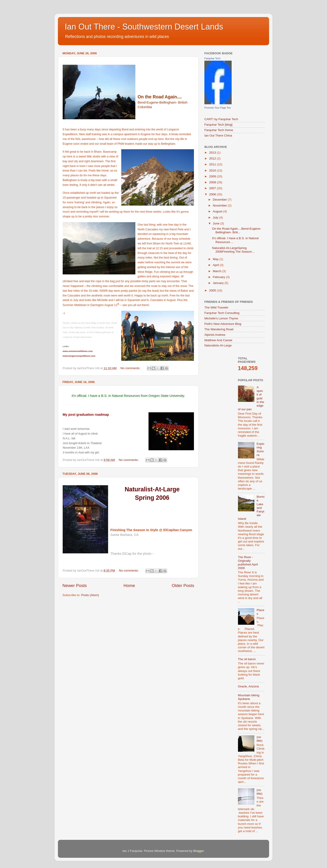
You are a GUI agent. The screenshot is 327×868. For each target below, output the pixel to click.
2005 (213, 290)
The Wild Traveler (216, 307)
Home (129, 586)
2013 (213, 153)
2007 (213, 188)
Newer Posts (75, 586)
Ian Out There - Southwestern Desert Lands (144, 27)
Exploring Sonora (260, 449)
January (219, 283)
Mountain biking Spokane (249, 697)
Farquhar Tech (212, 58)
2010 (213, 170)
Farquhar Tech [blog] (218, 125)
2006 (213, 194)
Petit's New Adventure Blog (223, 324)
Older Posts (183, 586)
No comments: (131, 368)
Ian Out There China (218, 136)
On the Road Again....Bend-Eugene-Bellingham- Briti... (237, 230)
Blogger (198, 851)
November (220, 205)
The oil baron (247, 659)
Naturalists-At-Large (218, 345)
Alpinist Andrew (215, 335)
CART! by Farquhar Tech (221, 119)
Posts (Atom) (90, 595)
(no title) (260, 739)
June (217, 223)
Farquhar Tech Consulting (222, 313)
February (219, 277)
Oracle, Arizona (248, 686)
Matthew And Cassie (218, 340)
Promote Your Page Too (218, 108)
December (220, 200)
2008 (213, 182)
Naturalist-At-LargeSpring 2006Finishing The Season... (233, 250)
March (217, 271)
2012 (213, 158)
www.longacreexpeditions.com (79, 356)
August (218, 211)
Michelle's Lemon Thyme (221, 318)
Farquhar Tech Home (219, 130)
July (216, 218)
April (216, 265)
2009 (213, 176)
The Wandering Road (219, 329)
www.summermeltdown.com (78, 351)
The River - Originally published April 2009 (248, 563)
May (216, 259)
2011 (213, 164)
